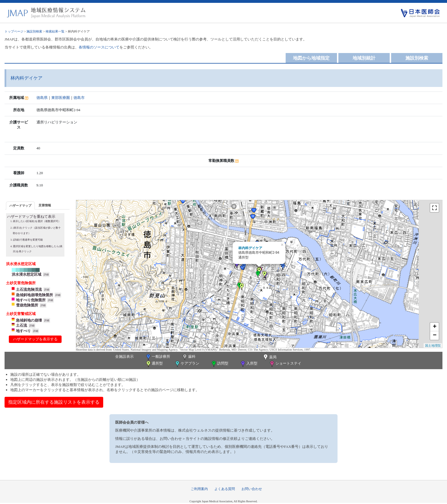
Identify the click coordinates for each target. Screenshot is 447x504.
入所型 (249, 364)
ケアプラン (187, 364)
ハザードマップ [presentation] (20, 206)
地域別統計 (364, 58)
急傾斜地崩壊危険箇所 (34, 295)
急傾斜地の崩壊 (29, 320)
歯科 (189, 357)
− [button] (435, 336)
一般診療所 (158, 357)
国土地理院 (433, 346)
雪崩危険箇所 (27, 305)
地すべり (23, 331)
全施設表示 (124, 356)
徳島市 (79, 98)
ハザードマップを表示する (35, 339)
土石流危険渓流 (29, 289)
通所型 (154, 364)
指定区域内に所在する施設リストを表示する (54, 402)
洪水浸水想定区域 (27, 274)
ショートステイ (285, 364)
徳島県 (42, 98)
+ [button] (435, 327)
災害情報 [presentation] (45, 205)
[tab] (20, 205)
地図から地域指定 (311, 58)
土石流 (22, 325)
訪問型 (220, 364)
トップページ (14, 31)
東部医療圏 (61, 98)
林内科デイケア (250, 248)
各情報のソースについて (99, 47)
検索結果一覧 (55, 31)
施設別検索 (34, 31)
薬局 (269, 357)
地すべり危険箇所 (31, 300)
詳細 (46, 275)
